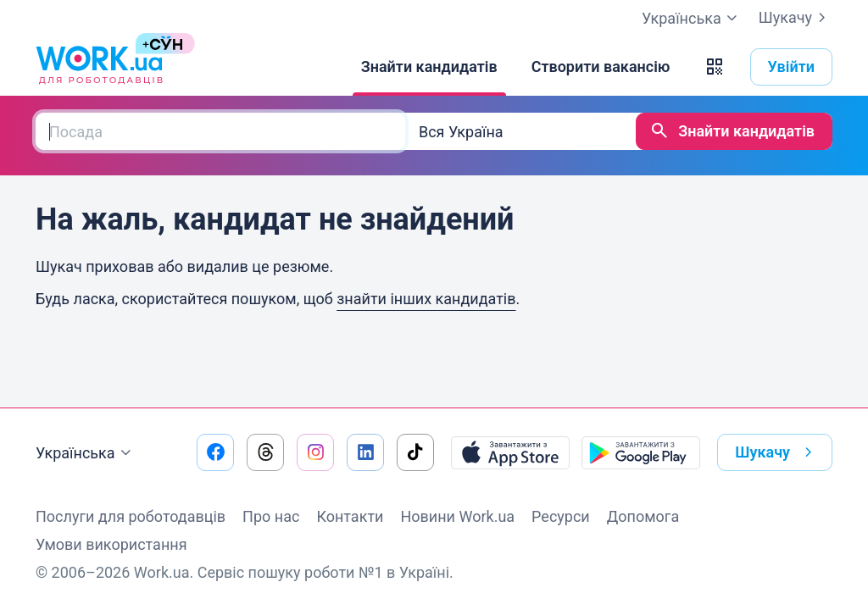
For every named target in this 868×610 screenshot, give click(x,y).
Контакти (350, 516)
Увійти (792, 67)
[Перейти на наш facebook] (215, 452)
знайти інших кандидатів (426, 299)
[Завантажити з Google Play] (641, 452)
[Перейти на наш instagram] (315, 452)
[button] (715, 67)
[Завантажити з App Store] (510, 452)
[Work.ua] (99, 67)
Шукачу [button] (777, 452)
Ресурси (561, 516)
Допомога (643, 516)
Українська (86, 453)
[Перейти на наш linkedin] (365, 452)
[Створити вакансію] (601, 67)
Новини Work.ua (457, 516)
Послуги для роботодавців (131, 516)
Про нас (271, 516)
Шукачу (796, 18)
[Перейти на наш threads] (265, 452)
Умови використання (111, 544)
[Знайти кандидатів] (429, 67)
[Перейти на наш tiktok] (415, 452)
